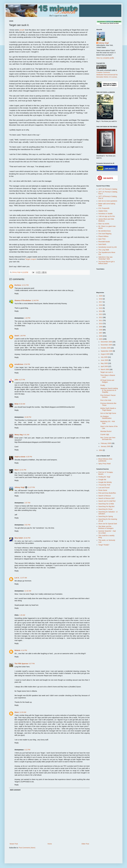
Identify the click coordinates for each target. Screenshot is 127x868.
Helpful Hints (103, 211)
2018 (101, 299)
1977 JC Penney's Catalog (108, 189)
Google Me (102, 480)
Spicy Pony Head (104, 464)
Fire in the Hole (106, 400)
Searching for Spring (106, 516)
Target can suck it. (107, 372)
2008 (101, 330)
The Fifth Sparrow (21, 664)
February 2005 (106, 443)
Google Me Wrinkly (105, 482)
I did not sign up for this (107, 216)
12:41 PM (23, 470)
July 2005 (104, 357)
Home (50, 844)
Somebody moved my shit (108, 247)
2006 (101, 336)
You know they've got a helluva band (107, 263)
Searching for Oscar (106, 509)
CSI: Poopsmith (104, 208)
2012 (101, 317)
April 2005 (104, 366)
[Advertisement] (105, 583)
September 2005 (107, 351)
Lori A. (17, 578)
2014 (101, 311)
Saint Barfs (102, 244)
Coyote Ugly (105, 434)
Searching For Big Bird (106, 506)
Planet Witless (103, 236)
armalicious (19, 364)
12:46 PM (35, 300)
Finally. (103, 385)
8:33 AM (22, 404)
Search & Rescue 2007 (107, 498)
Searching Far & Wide (106, 504)
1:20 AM (22, 615)
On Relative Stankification (106, 417)
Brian (17, 404)
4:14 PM (24, 650)
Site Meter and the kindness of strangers (106, 527)
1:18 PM (27, 318)
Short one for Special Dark (108, 524)
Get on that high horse (108, 413)
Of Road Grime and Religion (107, 381)
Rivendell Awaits (104, 242)
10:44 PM (27, 538)
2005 (101, 339)
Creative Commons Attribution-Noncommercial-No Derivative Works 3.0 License (107, 75)
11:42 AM (28, 591)
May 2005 (104, 363)
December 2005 (107, 342)
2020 (101, 296)
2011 (101, 320)
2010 (101, 324)
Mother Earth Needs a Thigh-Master (108, 409)
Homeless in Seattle (106, 214)
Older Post (85, 844)
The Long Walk (104, 250)
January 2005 (106, 446)
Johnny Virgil (20, 487)
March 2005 (105, 369)
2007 (101, 333)
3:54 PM (27, 364)
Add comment (15, 790)
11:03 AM (23, 712)
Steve (17, 712)
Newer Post (14, 844)
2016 (101, 305)
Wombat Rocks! (106, 431)
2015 (101, 308)
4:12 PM (27, 750)
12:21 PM (25, 285)
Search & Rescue (105, 496)
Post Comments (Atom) (27, 848)
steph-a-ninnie (20, 457)
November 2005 (107, 345)
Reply (17, 294)
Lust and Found (104, 488)
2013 (101, 314)
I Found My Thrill (104, 485)
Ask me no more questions (108, 201)
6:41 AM (26, 435)
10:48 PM (28, 417)
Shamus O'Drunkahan (23, 300)
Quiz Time (102, 239)
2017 (101, 302)
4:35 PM (29, 457)
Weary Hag (19, 435)
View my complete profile (105, 58)
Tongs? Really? (104, 545)
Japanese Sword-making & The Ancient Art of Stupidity (109, 390)
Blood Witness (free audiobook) (105, 460)
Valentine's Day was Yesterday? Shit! (106, 258)
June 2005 (105, 360)
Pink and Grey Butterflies (107, 493)
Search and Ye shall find (107, 501)
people (22, 30)
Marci (17, 470)
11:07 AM (24, 578)
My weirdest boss (105, 231)
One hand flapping (105, 234)
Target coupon (31, 259)
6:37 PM (32, 664)
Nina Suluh (19, 538)
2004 (101, 450)
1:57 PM (27, 503)
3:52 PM (27, 525)
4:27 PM (22, 380)
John (16, 380)
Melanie (17, 650)
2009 (101, 327)
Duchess (18, 285)
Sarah (17, 336)
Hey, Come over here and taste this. (108, 439)
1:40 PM (23, 336)
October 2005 (106, 348)
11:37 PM (31, 487)
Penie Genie (103, 490)
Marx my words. (104, 224)
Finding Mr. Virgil (104, 477)
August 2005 (105, 354)
